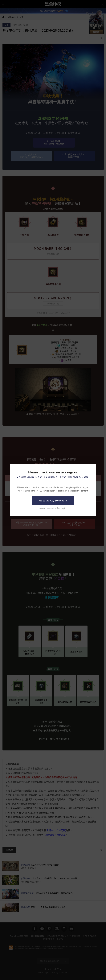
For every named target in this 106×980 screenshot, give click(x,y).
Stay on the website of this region (53, 508)
